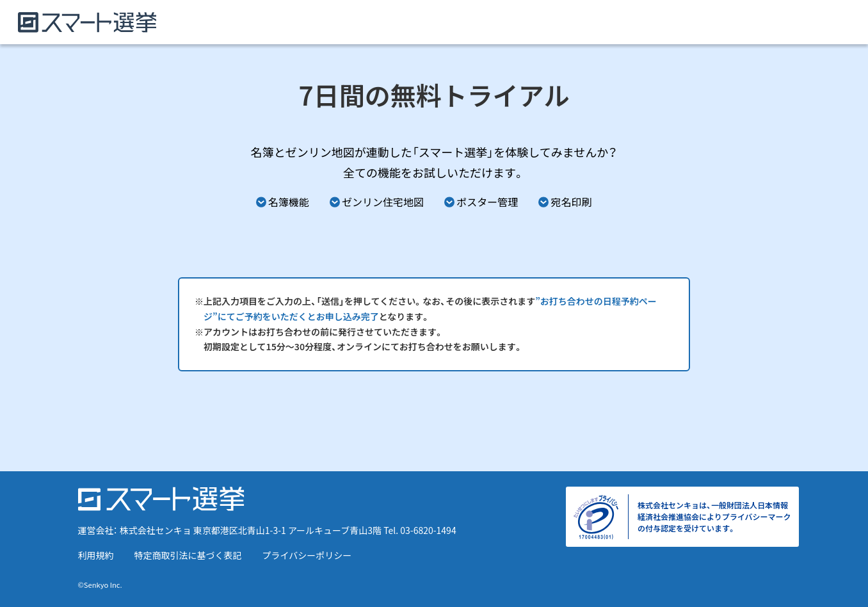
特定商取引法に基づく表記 (188, 555)
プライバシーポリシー (307, 555)
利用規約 (96, 555)
